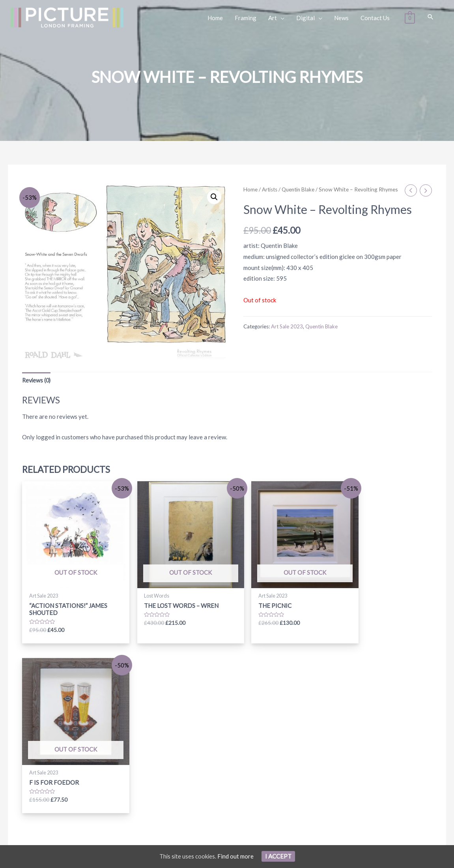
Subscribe (341, 767)
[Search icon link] (430, 17)
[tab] (37, 381)
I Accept (279, 856)
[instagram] (198, 754)
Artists (270, 189)
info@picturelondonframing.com (69, 771)
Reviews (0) (37, 381)
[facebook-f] (172, 754)
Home (250, 189)
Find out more (236, 856)
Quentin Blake (300, 189)
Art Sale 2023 (287, 334)
